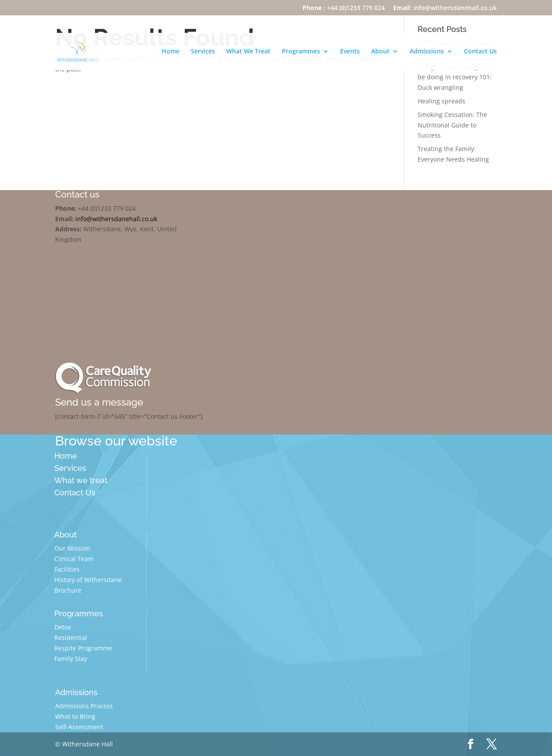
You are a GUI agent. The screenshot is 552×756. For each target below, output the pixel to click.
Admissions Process (84, 706)
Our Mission (72, 548)
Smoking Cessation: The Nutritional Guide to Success (452, 125)
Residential (71, 638)
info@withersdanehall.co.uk (445, 8)
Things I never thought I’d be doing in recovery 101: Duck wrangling (455, 77)
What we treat (81, 480)
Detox (63, 627)
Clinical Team (74, 559)
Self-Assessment (79, 727)
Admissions (427, 52)
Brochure (68, 590)
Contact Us (480, 52)
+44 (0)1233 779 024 (344, 8)
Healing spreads (441, 101)
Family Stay (71, 659)
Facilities (67, 569)
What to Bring (75, 716)
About (380, 52)
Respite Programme (83, 648)
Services (203, 52)
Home (171, 52)
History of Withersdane (88, 580)
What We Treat (248, 52)
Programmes (301, 52)
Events (350, 52)
